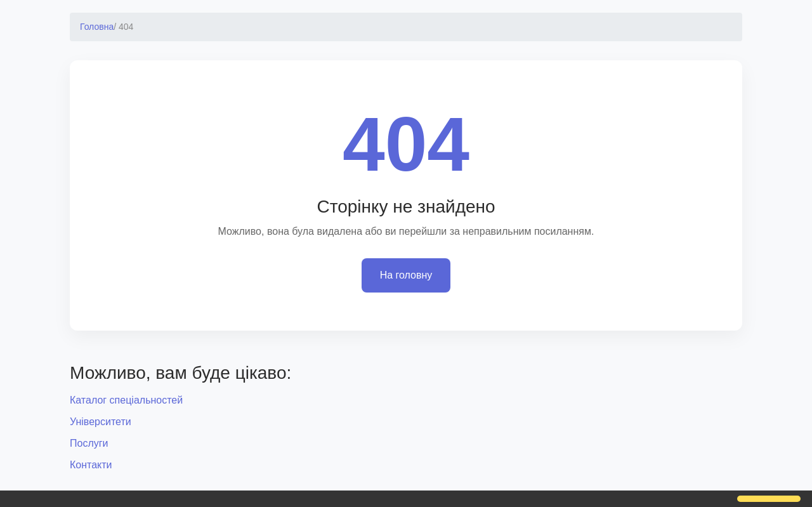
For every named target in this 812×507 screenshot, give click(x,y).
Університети (101, 422)
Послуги (89, 443)
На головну (406, 275)
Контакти (91, 465)
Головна (97, 27)
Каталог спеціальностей (126, 400)
